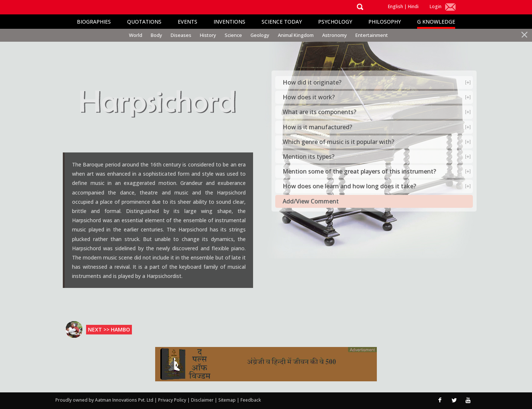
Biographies (94, 22)
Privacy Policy (173, 400)
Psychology (335, 22)
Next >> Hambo (109, 329)
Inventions (229, 22)
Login (436, 6)
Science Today (282, 22)
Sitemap (228, 400)
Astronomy (335, 35)
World (136, 35)
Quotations (144, 22)
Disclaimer (202, 400)
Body (156, 35)
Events (187, 22)
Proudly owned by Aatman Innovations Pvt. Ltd (104, 400)
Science (233, 35)
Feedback (251, 400)
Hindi (413, 6)
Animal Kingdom (296, 35)
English (395, 6)
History (208, 35)
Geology (260, 35)
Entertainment (372, 35)
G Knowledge (436, 22)
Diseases (181, 35)
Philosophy (385, 22)
